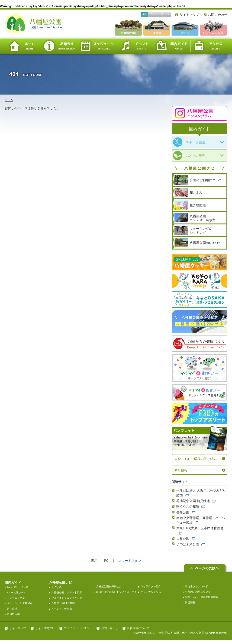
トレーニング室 (16, 598)
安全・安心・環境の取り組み (196, 459)
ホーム (23, 46)
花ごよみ (57, 587)
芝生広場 (12, 609)
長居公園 (183, 512)
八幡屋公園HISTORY (64, 603)
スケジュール (97, 46)
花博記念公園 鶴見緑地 (193, 501)
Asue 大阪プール (17, 592)
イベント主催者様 (62, 609)
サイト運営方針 (45, 628)
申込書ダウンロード (197, 586)
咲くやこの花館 (188, 506)
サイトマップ (189, 15)
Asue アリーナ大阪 (18, 587)
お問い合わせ (218, 15)
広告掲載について (138, 628)
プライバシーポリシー (78, 628)
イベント (135, 46)
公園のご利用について (198, 592)
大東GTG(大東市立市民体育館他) (200, 528)
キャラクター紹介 (151, 586)
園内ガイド (172, 46)
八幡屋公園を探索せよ (109, 586)
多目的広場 (13, 614)
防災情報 (181, 470)
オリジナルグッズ (151, 592)
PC (144, 14)
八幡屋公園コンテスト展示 (67, 592)
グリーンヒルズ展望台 (20, 603)
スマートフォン (159, 14)
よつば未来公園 (188, 544)
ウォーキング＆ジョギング (67, 598)
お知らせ (60, 46)
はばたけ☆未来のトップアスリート (116, 592)
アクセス (209, 46)
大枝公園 (183, 539)
